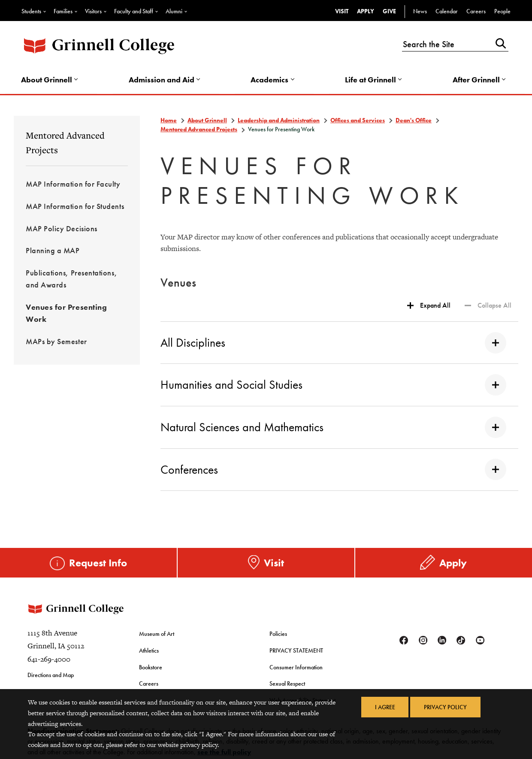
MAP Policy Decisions (62, 229)
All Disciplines (333, 344)
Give (389, 11)
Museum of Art (157, 636)
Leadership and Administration (279, 121)
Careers (476, 11)
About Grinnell (48, 80)
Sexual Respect (287, 685)
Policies (278, 636)
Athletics (149, 652)
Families (63, 11)
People (502, 11)
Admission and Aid (162, 80)
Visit (342, 11)
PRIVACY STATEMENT (296, 652)
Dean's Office (414, 121)
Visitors (93, 11)
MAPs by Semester (56, 342)
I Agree (385, 707)
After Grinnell (475, 80)
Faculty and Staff (134, 11)
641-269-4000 (49, 662)
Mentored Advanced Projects (65, 143)
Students (31, 11)
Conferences (333, 470)
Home (169, 121)
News (420, 11)
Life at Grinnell (370, 80)
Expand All (435, 306)
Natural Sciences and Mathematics (333, 428)
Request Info (98, 563)
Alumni (174, 11)
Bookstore (151, 668)
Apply (366, 11)
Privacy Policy (445, 707)
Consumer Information (296, 668)
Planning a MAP (53, 252)
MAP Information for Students (75, 207)
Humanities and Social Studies (333, 386)
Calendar (447, 11)
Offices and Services (358, 121)
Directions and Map (51, 678)
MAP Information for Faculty (73, 185)
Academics (270, 80)
